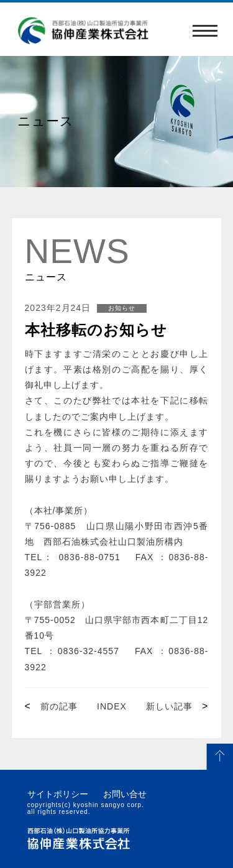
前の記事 (59, 706)
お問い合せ (125, 794)
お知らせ (122, 308)
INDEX (112, 706)
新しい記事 (169, 706)
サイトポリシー (58, 794)
